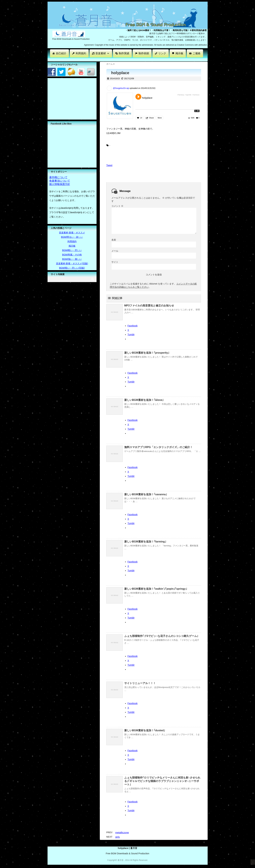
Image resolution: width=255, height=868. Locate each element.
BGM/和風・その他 (72, 255)
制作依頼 (144, 53)
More (160, 118)
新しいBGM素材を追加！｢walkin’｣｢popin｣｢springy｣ (156, 589)
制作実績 (124, 53)
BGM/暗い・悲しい (72, 250)
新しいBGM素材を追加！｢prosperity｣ (147, 353)
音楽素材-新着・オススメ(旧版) (72, 263)
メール (115, 251)
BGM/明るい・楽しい (72, 237)
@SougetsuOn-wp (121, 88)
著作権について (58, 177)
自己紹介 (61, 53)
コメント (117, 206)
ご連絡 (197, 53)
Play (138, 97)
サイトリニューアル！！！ (140, 683)
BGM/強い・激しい (72, 259)
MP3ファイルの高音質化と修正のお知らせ (149, 306)
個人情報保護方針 (60, 184)
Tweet (109, 165)
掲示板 (179, 53)
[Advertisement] (107, 60)
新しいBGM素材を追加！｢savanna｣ (146, 494)
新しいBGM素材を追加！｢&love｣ (144, 400)
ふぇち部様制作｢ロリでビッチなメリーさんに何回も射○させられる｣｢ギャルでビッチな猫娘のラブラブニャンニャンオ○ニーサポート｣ (162, 781)
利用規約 (81, 53)
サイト (115, 262)
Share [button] (152, 118)
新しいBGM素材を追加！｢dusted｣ (145, 730)
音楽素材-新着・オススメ (72, 233)
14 (141, 118)
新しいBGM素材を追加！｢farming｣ (145, 542)
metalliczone (122, 832)
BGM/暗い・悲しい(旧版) (72, 268)
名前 (114, 240)
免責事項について (60, 181)
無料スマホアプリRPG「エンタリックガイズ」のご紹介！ (159, 447)
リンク (162, 53)
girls (118, 837)
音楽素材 (102, 53)
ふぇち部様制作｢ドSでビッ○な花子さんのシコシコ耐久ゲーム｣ (161, 636)
